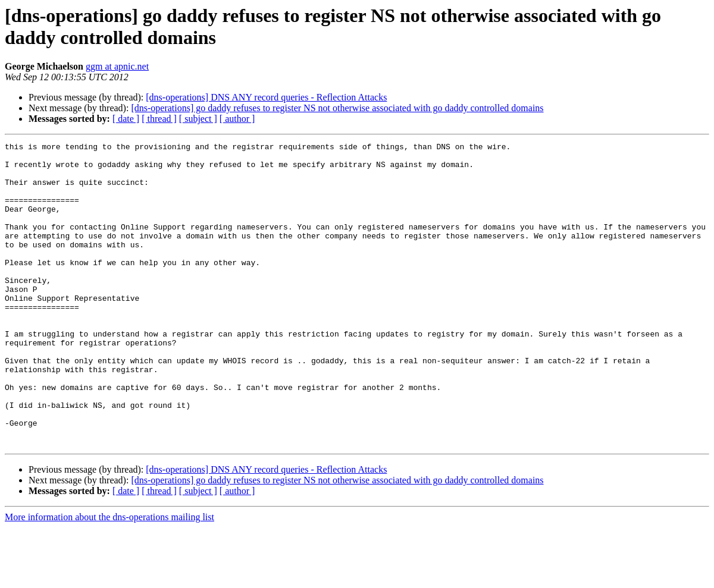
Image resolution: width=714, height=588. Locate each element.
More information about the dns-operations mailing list (109, 578)
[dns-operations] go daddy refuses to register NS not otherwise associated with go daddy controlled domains (337, 108)
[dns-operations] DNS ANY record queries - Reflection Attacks (266, 97)
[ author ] (237, 119)
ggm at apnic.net (117, 66)
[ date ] (126, 119)
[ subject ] (198, 119)
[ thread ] (159, 119)
